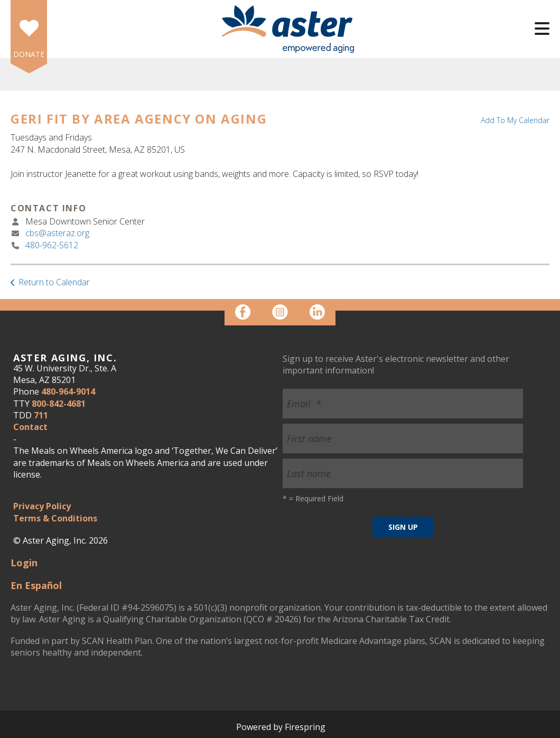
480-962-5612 (52, 245)
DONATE (29, 54)
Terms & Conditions (55, 518)
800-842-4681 (59, 404)
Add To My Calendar (515, 120)
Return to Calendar (54, 282)
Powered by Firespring (281, 727)
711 (41, 415)
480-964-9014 (68, 391)
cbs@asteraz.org (57, 233)
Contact (30, 427)
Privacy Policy (42, 506)
